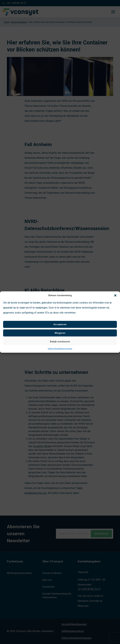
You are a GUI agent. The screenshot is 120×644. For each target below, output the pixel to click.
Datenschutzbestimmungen (60, 349)
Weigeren (60, 333)
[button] (115, 295)
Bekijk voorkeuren (60, 342)
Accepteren (60, 324)
